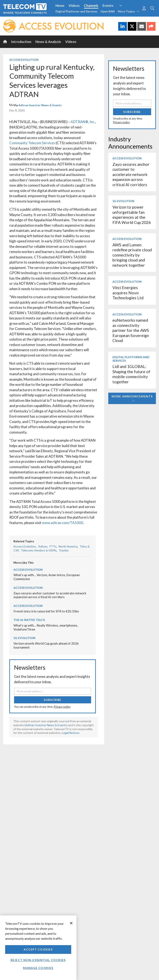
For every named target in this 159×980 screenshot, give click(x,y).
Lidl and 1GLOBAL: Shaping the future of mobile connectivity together (131, 374)
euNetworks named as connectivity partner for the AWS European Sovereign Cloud (131, 330)
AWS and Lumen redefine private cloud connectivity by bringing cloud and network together (132, 255)
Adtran (43, 546)
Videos (74, 5)
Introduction (21, 42)
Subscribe (52, 700)
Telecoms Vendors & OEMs (39, 550)
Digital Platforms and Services (76, 11)
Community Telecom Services (32, 143)
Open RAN (108, 11)
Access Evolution (24, 60)
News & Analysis (48, 42)
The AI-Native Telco (29, 620)
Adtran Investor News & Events (40, 105)
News (60, 5)
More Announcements (132, 398)
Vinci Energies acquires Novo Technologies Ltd (128, 293)
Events (108, 5)
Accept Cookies (38, 949)
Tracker (64, 550)
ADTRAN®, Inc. (83, 122)
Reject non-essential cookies (38, 960)
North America (68, 546)
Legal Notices (71, 733)
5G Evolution (24, 638)
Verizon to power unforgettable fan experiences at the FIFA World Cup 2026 (132, 215)
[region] (38, 948)
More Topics (128, 11)
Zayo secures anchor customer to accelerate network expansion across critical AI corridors (50, 595)
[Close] (71, 923)
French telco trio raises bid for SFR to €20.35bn (46, 611)
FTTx (53, 546)
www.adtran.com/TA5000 (63, 523)
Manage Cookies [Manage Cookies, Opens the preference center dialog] (38, 968)
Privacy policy (62, 707)
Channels (91, 5)
